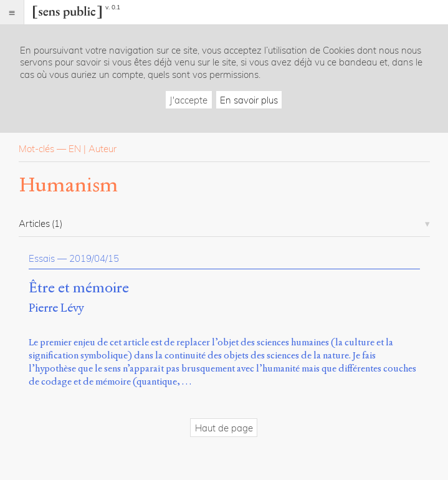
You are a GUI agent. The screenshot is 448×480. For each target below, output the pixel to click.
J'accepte (188, 100)
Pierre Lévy (56, 308)
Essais (42, 258)
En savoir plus (249, 100)
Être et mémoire (79, 288)
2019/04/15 (94, 258)
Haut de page (224, 428)
